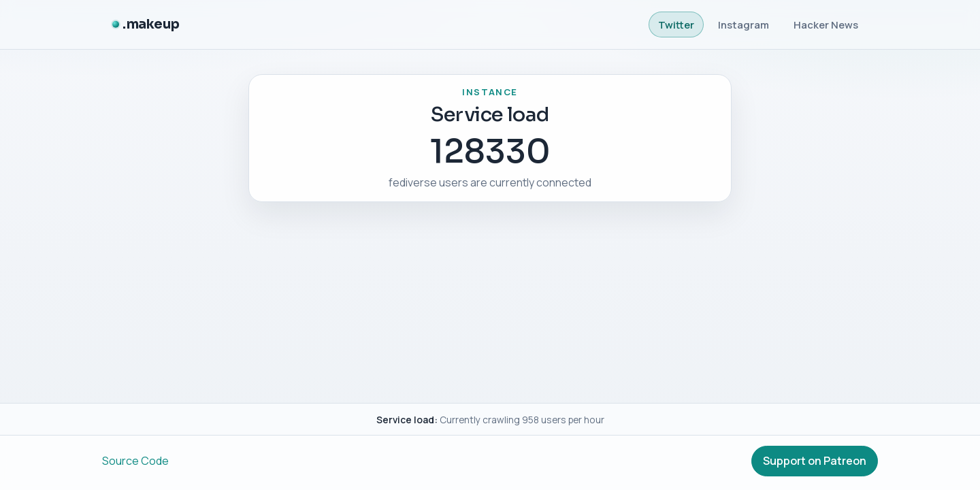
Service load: (407, 420)
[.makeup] (146, 25)
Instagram (744, 24)
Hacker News (826, 24)
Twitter (676, 24)
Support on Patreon (815, 461)
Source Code (135, 461)
